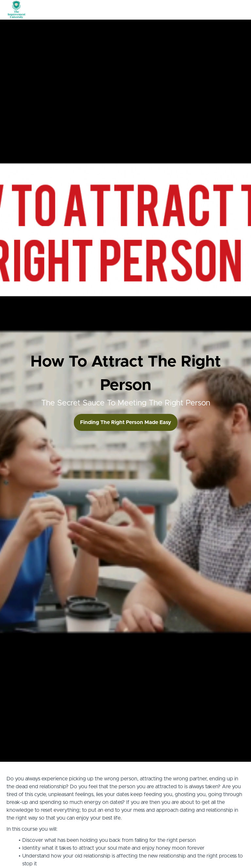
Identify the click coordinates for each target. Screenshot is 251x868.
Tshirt (201, 10)
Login (217, 10)
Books (183, 10)
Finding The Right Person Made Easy (126, 422)
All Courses (159, 10)
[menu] (193, 10)
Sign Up (236, 10)
